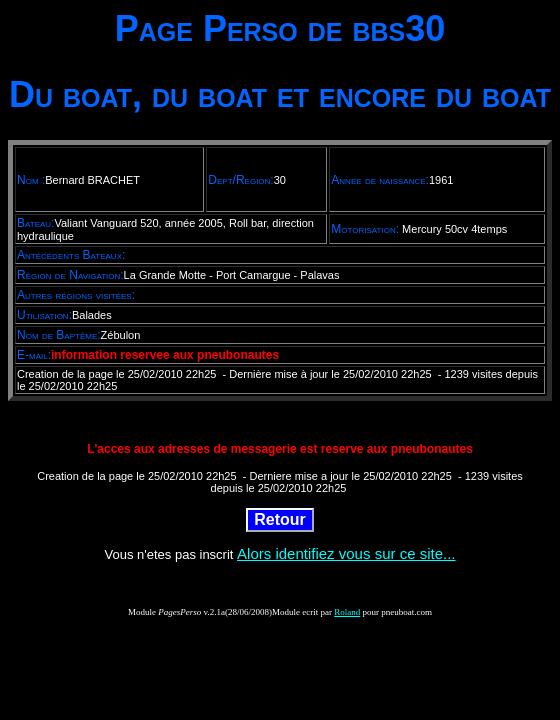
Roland (347, 612)
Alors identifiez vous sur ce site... (346, 553)
